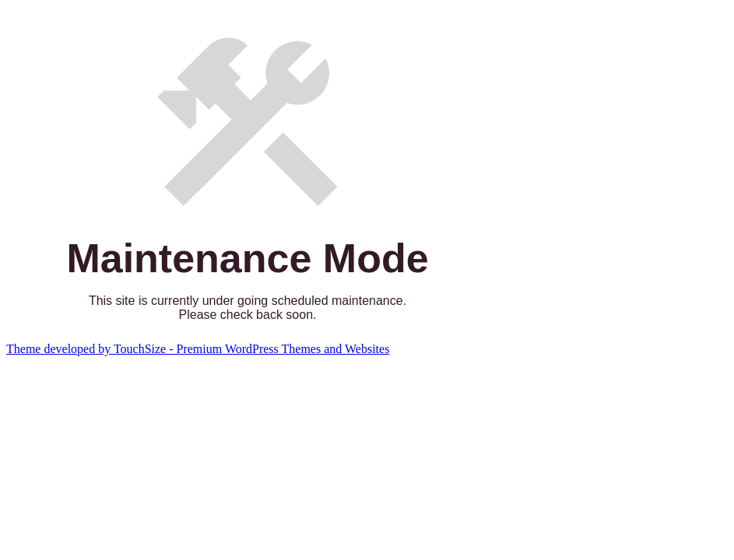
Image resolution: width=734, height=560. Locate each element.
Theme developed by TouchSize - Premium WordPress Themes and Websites (198, 349)
